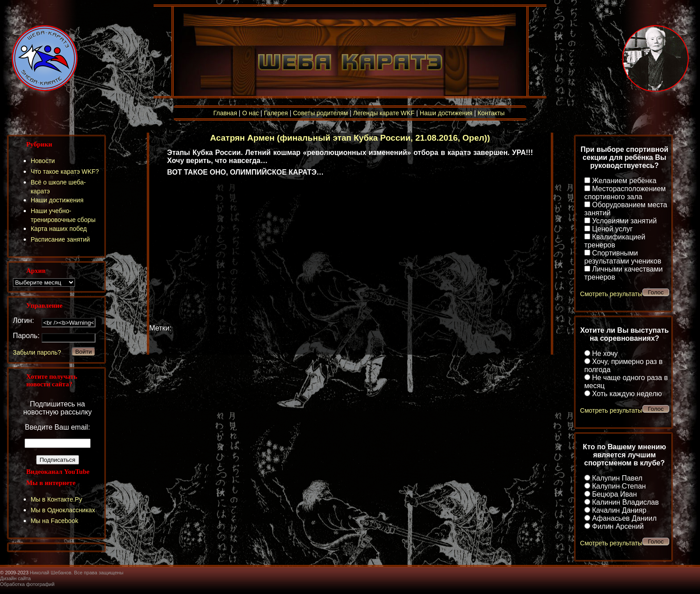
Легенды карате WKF (384, 113)
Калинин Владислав (625, 502)
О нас (250, 113)
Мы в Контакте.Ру (56, 499)
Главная (225, 113)
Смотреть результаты (611, 294)
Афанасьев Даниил (624, 518)
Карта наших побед (59, 229)
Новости (43, 161)
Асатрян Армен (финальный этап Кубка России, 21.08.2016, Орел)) (350, 138)
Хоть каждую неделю (627, 394)
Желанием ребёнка (624, 181)
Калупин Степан (619, 486)
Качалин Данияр (619, 510)
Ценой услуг (612, 229)
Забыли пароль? (37, 352)
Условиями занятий (624, 221)
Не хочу (605, 353)
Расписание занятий (60, 239)
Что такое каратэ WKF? (65, 172)
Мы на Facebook (55, 521)
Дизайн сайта (15, 578)
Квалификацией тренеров (615, 241)
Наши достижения (446, 113)
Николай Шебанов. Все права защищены (77, 573)
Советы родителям (320, 113)
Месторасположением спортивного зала (625, 193)
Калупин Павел (617, 478)
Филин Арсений (618, 526)
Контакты (491, 113)
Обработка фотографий (27, 584)
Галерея (276, 113)
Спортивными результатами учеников (623, 257)
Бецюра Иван (614, 494)
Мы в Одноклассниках (63, 510)
